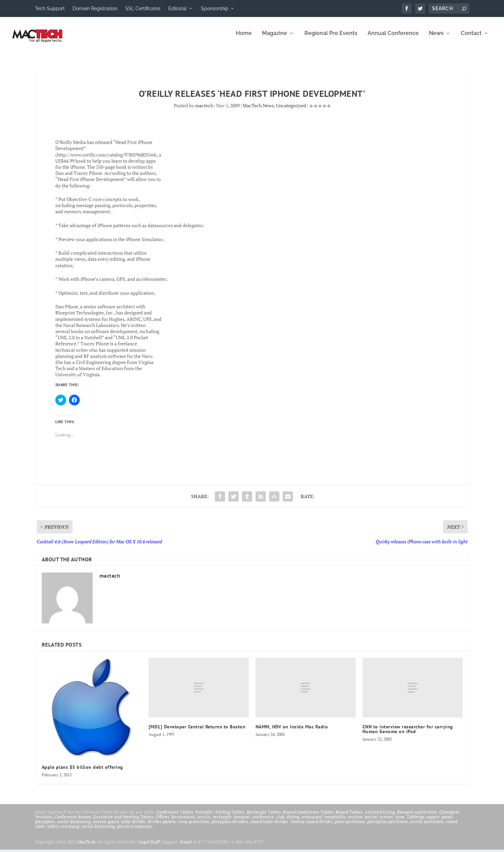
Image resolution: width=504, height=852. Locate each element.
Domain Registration (95, 8)
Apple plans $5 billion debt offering (82, 772)
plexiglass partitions (388, 826)
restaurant (312, 821)
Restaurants (183, 821)
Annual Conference (393, 38)
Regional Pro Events (331, 38)
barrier (371, 821)
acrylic (204, 821)
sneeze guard (106, 826)
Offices (162, 821)
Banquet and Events (417, 817)
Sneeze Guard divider (312, 826)
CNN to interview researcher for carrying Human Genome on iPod (408, 734)
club (280, 821)
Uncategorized (291, 110)
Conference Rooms (73, 821)
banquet (242, 821)
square (433, 821)
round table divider (270, 826)
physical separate (135, 831)
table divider (133, 826)
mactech (204, 110)
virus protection (194, 826)
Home (244, 38)
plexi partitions (350, 826)
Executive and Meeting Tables (123, 821)
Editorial (178, 8)
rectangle (222, 821)
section (355, 821)
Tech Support (50, 8)
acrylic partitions (427, 826)
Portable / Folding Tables (220, 817)
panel (447, 821)
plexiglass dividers (230, 826)
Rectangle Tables (264, 817)
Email (186, 847)
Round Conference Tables (308, 817)
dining (293, 821)
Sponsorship (215, 8)
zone (400, 821)
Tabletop (415, 821)
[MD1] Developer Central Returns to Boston (197, 731)
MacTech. (87, 847)
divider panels (162, 826)
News (436, 38)
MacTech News (258, 110)
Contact (471, 38)
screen (386, 821)
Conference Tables (175, 817)
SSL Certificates (143, 8)
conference (263, 821)
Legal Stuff (149, 847)
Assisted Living (380, 817)
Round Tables (349, 817)
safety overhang (63, 831)
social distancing (74, 826)
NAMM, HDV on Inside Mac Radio (292, 731)
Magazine (275, 38)
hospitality (335, 821)
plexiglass (45, 826)
